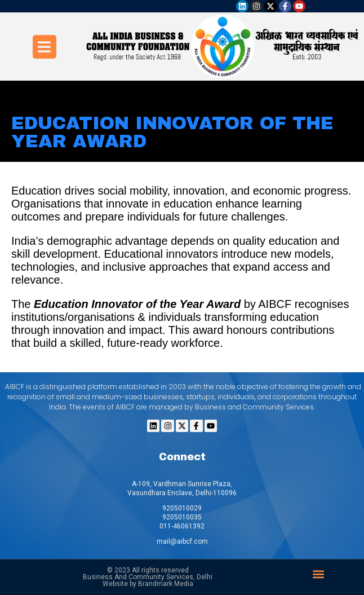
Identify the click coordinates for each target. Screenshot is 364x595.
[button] (319, 574)
